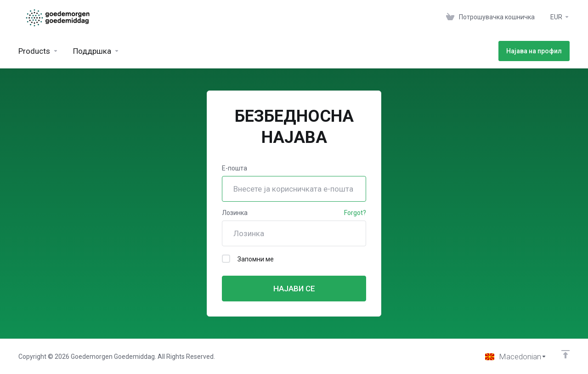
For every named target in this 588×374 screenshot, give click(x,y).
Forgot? (355, 213)
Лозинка (235, 213)
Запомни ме (248, 259)
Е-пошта (235, 168)
